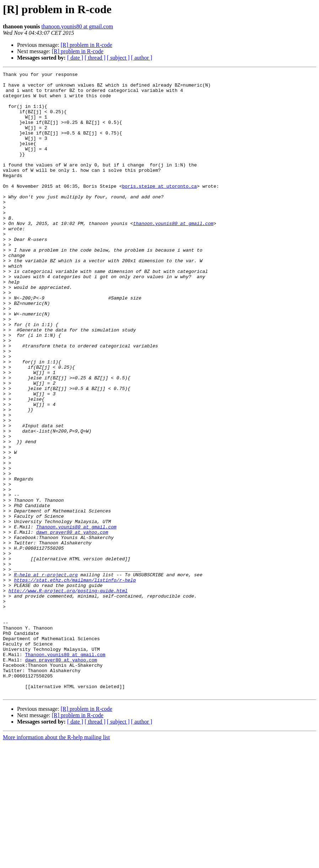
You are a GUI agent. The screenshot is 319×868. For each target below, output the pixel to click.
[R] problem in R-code (86, 45)
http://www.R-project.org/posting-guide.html (68, 695)
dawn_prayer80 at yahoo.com (72, 625)
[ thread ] (95, 58)
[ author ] (142, 58)
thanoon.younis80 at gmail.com (77, 26)
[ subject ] (118, 58)
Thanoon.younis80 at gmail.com (76, 618)
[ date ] (75, 58)
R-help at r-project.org (46, 676)
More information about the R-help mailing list (56, 862)
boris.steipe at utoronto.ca (159, 209)
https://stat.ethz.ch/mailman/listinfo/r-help (75, 682)
